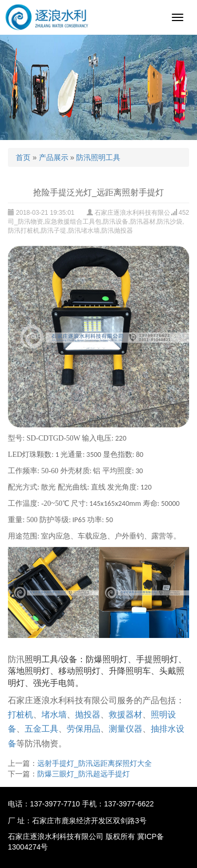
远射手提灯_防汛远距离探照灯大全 (95, 763)
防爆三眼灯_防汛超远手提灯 (84, 774)
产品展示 (54, 157)
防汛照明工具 (98, 157)
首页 (23, 157)
